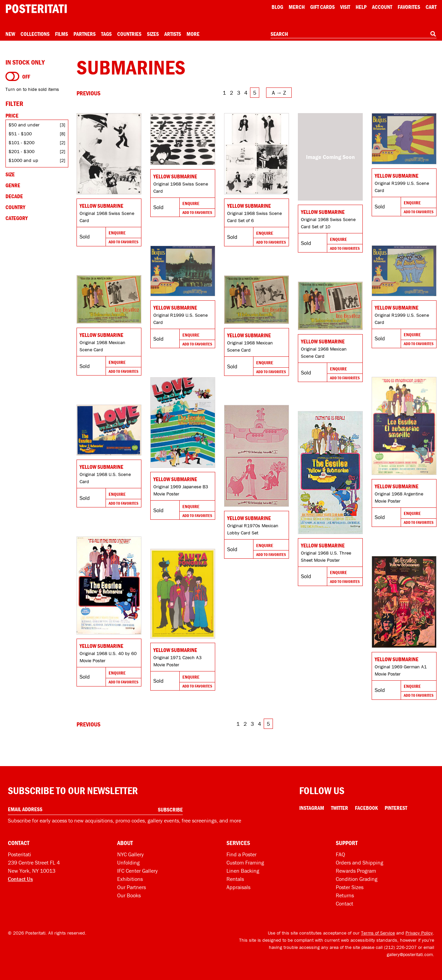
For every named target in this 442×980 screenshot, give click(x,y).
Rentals (235, 879)
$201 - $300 (22, 151)
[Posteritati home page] (36, 9)
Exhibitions (130, 879)
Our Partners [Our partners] (132, 887)
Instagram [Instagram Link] (312, 808)
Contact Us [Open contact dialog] (20, 879)
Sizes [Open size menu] (153, 34)
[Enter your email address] (95, 809)
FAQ (340, 854)
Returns (345, 895)
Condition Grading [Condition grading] (357, 879)
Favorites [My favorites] (409, 7)
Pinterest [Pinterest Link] (396, 808)
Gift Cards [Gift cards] (322, 7)
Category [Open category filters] (17, 218)
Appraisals (238, 887)
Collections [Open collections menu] (35, 34)
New (10, 34)
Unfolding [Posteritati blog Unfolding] (128, 862)
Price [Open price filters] (12, 115)
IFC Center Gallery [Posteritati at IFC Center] (137, 871)
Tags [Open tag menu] (106, 34)
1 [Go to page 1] (224, 93)
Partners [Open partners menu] (85, 34)
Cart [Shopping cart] (431, 7)
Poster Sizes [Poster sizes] (350, 887)
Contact (344, 903)
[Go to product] (109, 154)
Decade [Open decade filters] (14, 196)
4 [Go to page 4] (246, 93)
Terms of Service (378, 933)
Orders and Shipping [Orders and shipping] (360, 862)
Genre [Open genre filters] (13, 185)
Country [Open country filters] (15, 207)
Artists (173, 34)
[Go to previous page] (88, 93)
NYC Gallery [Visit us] (130, 854)
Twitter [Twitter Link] (340, 808)
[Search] (433, 34)
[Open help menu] (361, 7)
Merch (297, 7)
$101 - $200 (22, 142)
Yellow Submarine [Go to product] (101, 206)
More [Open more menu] (193, 34)
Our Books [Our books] (129, 895)
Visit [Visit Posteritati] (345, 7)
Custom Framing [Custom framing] (245, 862)
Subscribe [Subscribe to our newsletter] (170, 809)
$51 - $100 (20, 134)
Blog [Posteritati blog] (277, 7)
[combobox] (354, 34)
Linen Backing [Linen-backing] (243, 871)
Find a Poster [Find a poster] (241, 854)
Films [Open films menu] (61, 34)
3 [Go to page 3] (239, 93)
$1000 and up (23, 160)
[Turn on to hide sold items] (12, 77)
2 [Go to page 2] (231, 93)
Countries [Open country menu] (129, 34)
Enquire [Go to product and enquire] (117, 233)
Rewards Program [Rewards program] (356, 871)
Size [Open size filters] (10, 174)
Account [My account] (382, 7)
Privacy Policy (419, 933)
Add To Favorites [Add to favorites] (123, 242)
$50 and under (24, 125)
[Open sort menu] (279, 93)
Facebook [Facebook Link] (366, 808)
